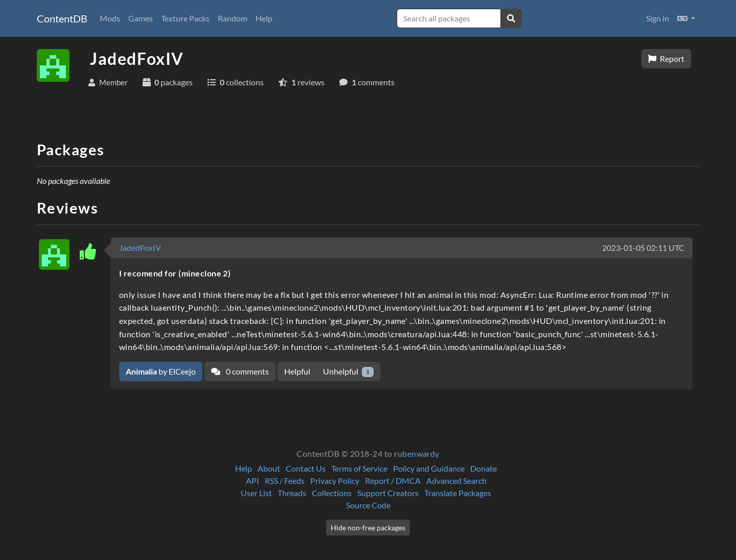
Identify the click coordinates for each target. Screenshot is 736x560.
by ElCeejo (161, 371)
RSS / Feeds (285, 481)
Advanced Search (456, 481)
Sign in (658, 18)
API (252, 481)
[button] (686, 18)
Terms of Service (359, 468)
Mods (110, 18)
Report (666, 59)
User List (256, 493)
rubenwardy (417, 453)
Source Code (368, 505)
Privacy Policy (335, 481)
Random (233, 18)
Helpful (297, 371)
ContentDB (62, 18)
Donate (484, 468)
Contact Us (306, 468)
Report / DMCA (393, 481)
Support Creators (388, 493)
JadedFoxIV (140, 248)
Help (264, 18)
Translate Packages (458, 493)
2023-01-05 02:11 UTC (643, 248)
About (269, 468)
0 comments (240, 371)
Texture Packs (185, 18)
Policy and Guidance (429, 468)
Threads (292, 493)
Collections (332, 493)
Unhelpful (348, 372)
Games (141, 18)
